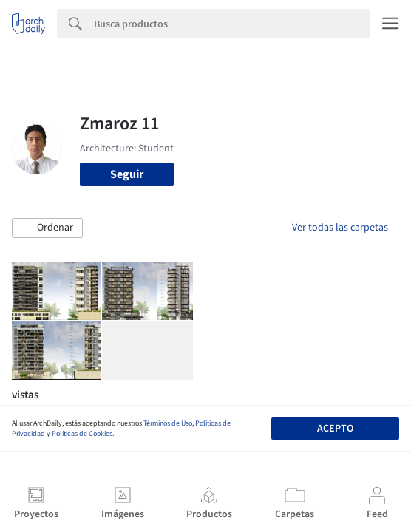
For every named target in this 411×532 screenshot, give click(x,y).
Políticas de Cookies (82, 434)
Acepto (335, 429)
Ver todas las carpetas (340, 228)
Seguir (127, 174)
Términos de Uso (168, 423)
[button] (47, 228)
